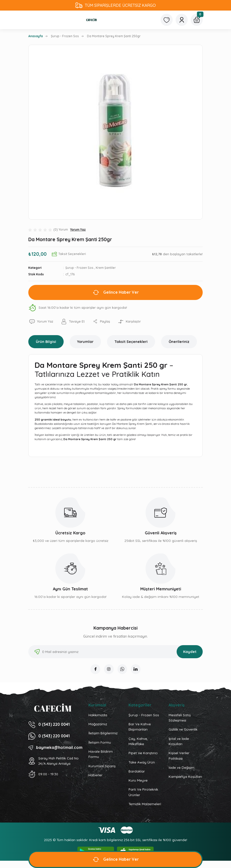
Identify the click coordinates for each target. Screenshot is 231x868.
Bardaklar (137, 772)
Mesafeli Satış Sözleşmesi (180, 718)
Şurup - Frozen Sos (79, 268)
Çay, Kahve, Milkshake (138, 742)
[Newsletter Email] (115, 652)
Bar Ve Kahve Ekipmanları (140, 727)
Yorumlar (85, 342)
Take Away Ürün (142, 762)
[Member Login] (182, 20)
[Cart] (197, 20)
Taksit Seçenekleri (131, 342)
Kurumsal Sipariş (102, 766)
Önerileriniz (179, 342)
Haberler (95, 775)
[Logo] (91, 20)
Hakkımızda (98, 715)
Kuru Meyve (138, 781)
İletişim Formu (100, 743)
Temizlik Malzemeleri (145, 804)
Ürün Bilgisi (46, 342)
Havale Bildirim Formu (101, 754)
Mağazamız (98, 724)
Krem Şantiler (106, 268)
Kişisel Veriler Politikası (179, 756)
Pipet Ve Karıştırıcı (143, 753)
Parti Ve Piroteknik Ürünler (143, 793)
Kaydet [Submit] (190, 652)
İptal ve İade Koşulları (179, 742)
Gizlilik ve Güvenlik (183, 730)
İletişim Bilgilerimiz (103, 734)
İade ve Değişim (182, 768)
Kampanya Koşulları (185, 777)
